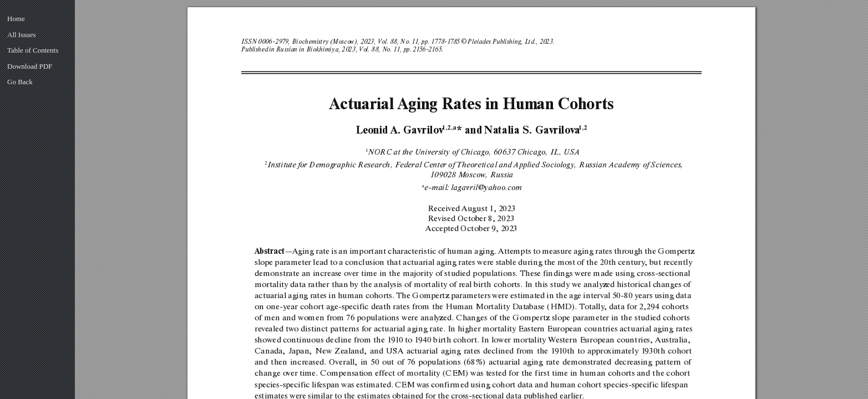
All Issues (22, 35)
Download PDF (30, 66)
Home (16, 19)
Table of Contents (33, 50)
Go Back (20, 82)
